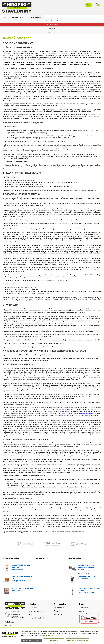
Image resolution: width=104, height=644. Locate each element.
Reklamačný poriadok (37, 618)
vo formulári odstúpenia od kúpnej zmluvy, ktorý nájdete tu (76, 413)
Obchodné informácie (19, 17)
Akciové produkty (52, 25)
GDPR (31, 615)
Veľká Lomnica (59, 608)
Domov (5, 17)
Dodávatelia (33, 608)
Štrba (56, 611)
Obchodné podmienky (37, 611)
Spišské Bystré (59, 615)
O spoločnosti (84, 608)
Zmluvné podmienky (37, 17)
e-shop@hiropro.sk (67, 409)
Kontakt (82, 611)
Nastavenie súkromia (47, 635)
